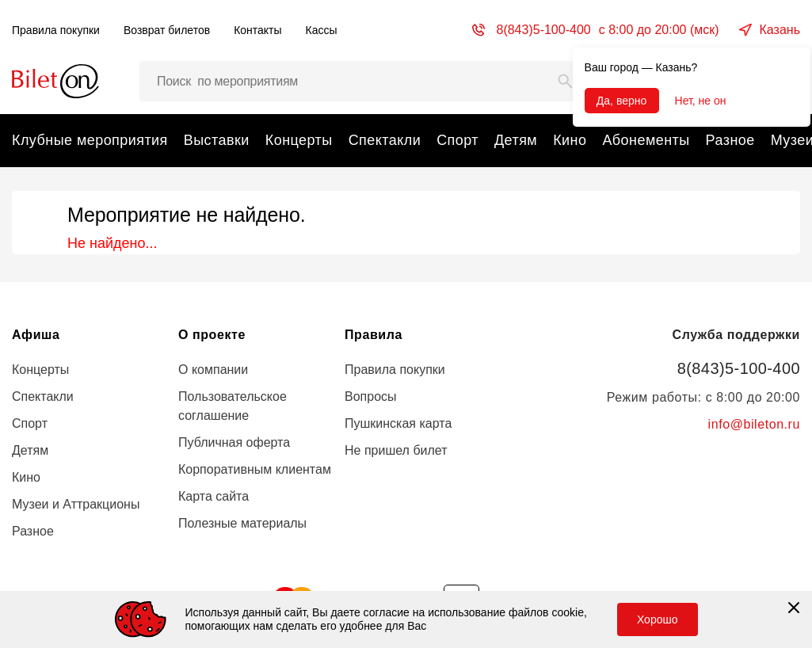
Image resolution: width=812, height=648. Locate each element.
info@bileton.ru (754, 424)
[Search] (566, 81)
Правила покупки (56, 30)
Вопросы (371, 396)
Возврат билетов (167, 30)
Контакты (257, 30)
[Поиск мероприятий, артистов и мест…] (362, 81)
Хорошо (658, 619)
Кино (570, 140)
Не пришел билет (396, 450)
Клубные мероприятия (90, 140)
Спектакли (385, 140)
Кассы (322, 30)
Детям (516, 140)
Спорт (457, 140)
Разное (730, 140)
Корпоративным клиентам (255, 469)
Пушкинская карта (398, 423)
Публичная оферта (234, 442)
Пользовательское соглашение (233, 406)
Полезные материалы (242, 523)
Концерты (299, 140)
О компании (213, 370)
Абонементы (646, 140)
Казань (780, 30)
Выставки (217, 140)
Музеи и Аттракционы (76, 504)
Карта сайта (213, 496)
